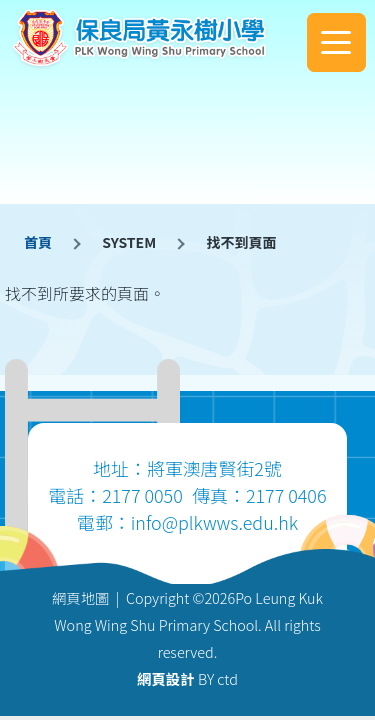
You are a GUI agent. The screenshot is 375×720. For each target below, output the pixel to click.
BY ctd (187, 678)
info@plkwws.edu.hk (214, 522)
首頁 (38, 242)
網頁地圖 (81, 597)
